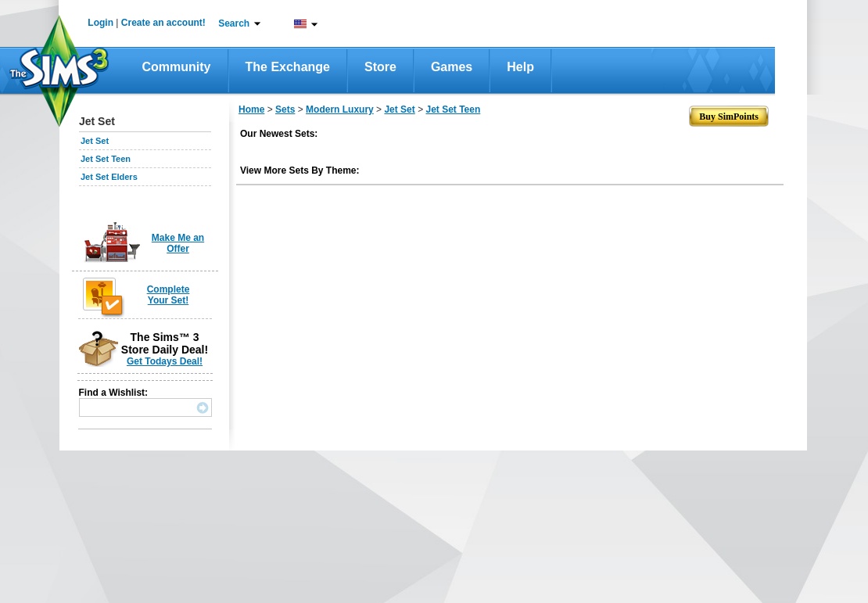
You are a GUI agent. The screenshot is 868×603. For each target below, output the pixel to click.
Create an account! (163, 23)
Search (234, 23)
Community (177, 67)
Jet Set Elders (109, 177)
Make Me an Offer (178, 243)
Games (452, 67)
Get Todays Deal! (165, 361)
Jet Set (95, 141)
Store (380, 67)
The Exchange (288, 67)
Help (520, 67)
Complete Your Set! (169, 295)
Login (100, 23)
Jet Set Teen (106, 159)
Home (251, 109)
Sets (285, 109)
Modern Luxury (340, 109)
